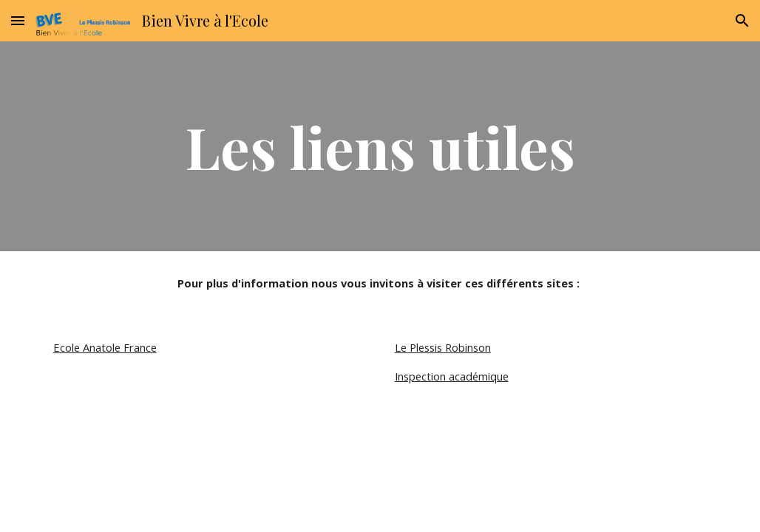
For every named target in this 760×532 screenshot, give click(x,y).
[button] (18, 20)
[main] (380, 146)
